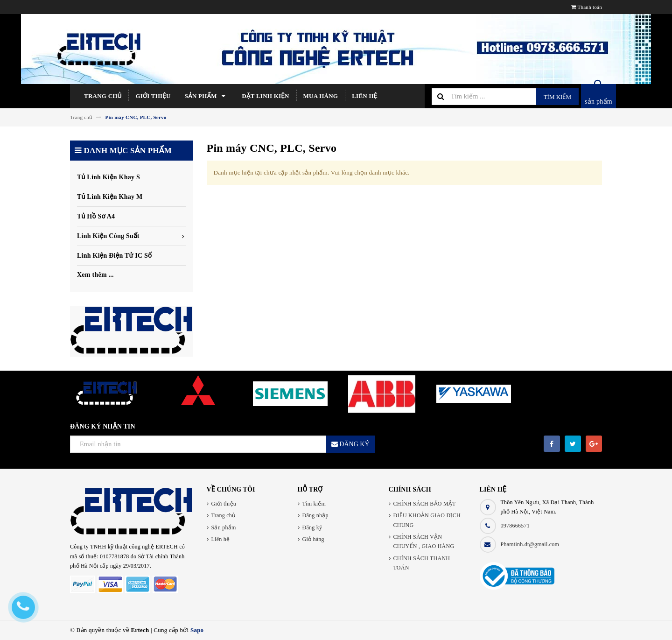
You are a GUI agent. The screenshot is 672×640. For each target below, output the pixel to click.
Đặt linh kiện (265, 96)
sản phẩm (598, 102)
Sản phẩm (206, 96)
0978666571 (515, 526)
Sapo (197, 630)
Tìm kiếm (557, 97)
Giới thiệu (153, 96)
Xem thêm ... (95, 275)
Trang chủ (103, 96)
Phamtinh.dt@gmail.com (530, 544)
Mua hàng (321, 96)
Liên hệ (364, 96)
